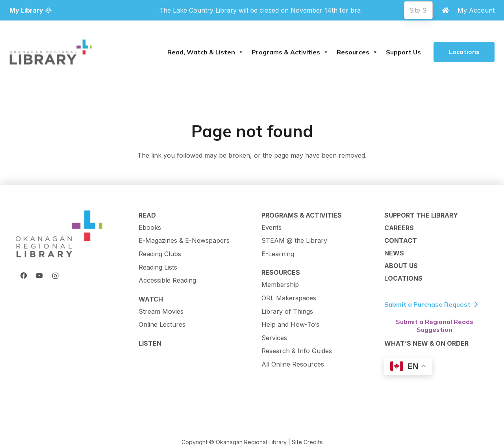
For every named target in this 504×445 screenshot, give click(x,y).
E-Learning (278, 254)
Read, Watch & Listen (206, 52)
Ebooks (150, 227)
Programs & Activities (290, 52)
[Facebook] (24, 276)
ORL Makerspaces (289, 298)
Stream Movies (161, 311)
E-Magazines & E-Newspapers (184, 240)
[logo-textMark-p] (51, 52)
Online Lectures (162, 324)
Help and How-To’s (290, 324)
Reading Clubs (160, 254)
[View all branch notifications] (260, 10)
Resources (357, 52)
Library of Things (287, 311)
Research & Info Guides (297, 351)
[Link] (445, 10)
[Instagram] (55, 276)
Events (271, 227)
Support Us (403, 52)
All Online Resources (293, 364)
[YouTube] (39, 276)
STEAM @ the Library (294, 240)
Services (274, 338)
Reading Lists (158, 267)
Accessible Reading (167, 280)
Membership (280, 285)
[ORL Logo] (59, 235)
